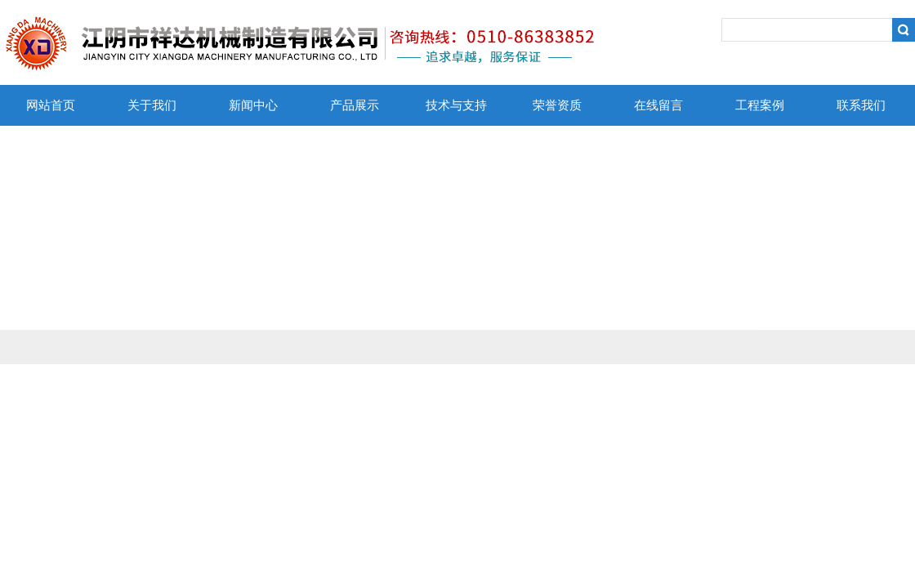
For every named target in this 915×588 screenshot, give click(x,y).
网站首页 (51, 105)
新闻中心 (253, 105)
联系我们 (861, 105)
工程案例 (760, 105)
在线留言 (658, 105)
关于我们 (152, 105)
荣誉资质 (557, 105)
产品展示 (355, 105)
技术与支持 (456, 105)
